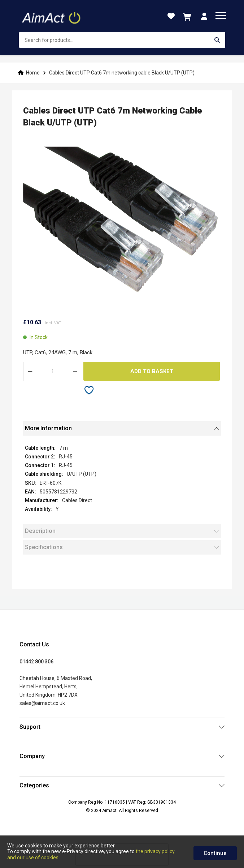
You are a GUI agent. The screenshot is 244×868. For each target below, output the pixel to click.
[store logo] (52, 16)
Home (33, 73)
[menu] (221, 16)
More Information (48, 428)
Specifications (44, 547)
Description (40, 531)
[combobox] (122, 40)
